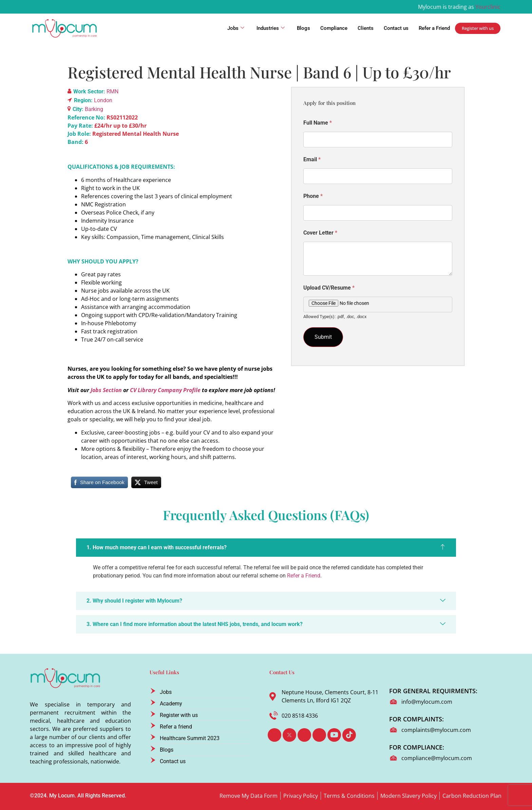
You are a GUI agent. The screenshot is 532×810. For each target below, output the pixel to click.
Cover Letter (320, 233)
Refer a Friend (434, 28)
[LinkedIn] (304, 735)
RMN (112, 91)
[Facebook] (274, 735)
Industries (271, 28)
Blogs (303, 28)
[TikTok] (349, 735)
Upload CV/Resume (329, 288)
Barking (94, 109)
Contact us (396, 28)
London (103, 100)
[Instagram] (319, 735)
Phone (313, 196)
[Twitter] (289, 735)
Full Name (318, 123)
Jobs (236, 28)
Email (312, 159)
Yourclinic (488, 7)
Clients (366, 28)
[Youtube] (334, 735)
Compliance (334, 28)
